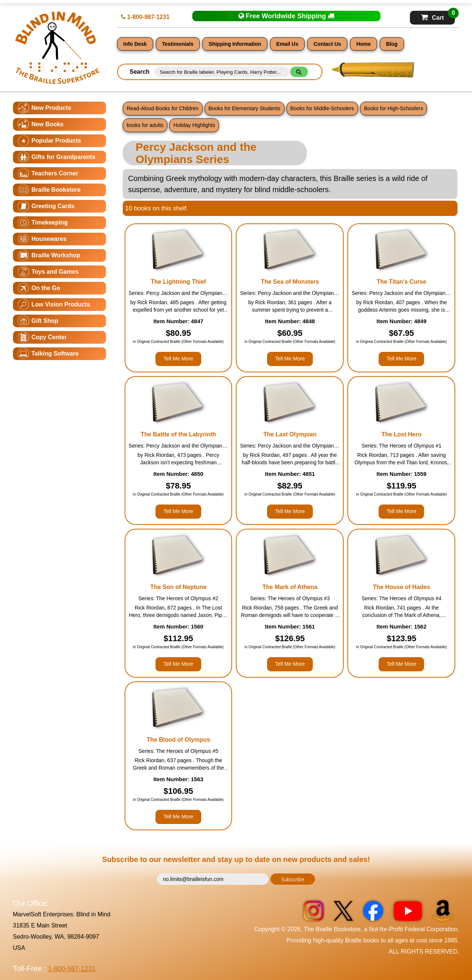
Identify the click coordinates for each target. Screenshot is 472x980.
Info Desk (135, 44)
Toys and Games (55, 272)
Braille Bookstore (56, 190)
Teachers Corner (55, 173)
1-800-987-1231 (145, 17)
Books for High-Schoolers (394, 108)
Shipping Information (235, 44)
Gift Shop (45, 321)
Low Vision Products (61, 304)
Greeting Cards (53, 206)
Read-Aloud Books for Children (163, 108)
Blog (392, 44)
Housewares (49, 239)
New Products (52, 108)
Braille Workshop (56, 255)
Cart (438, 16)
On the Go (46, 288)
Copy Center (49, 337)
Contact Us (327, 44)
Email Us (287, 44)
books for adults (145, 125)
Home (364, 44)
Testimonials (178, 44)
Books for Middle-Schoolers (322, 108)
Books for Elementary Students (245, 108)
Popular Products (56, 141)
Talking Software (55, 354)
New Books (48, 124)
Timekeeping (50, 222)
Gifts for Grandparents (64, 157)
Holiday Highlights (194, 125)
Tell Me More (178, 359)
